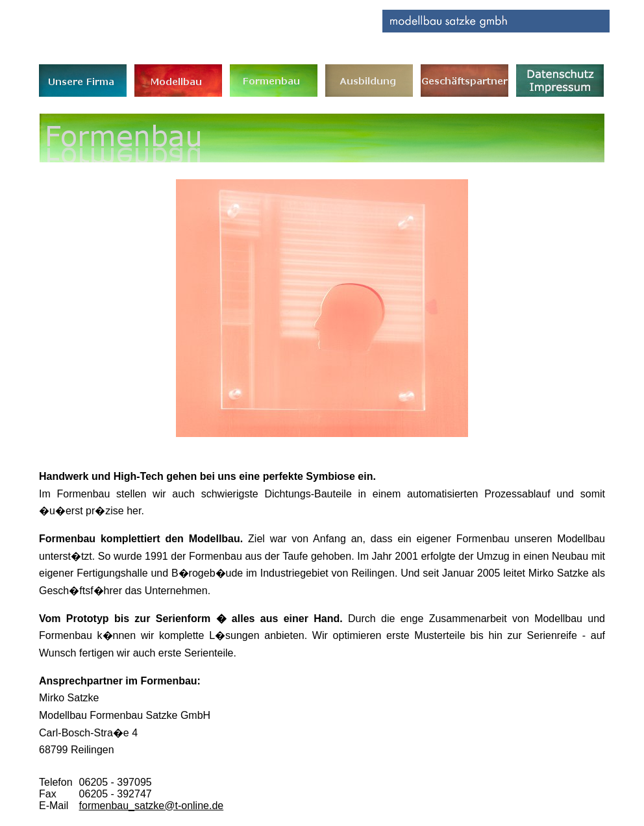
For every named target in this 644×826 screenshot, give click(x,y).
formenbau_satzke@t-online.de (152, 806)
